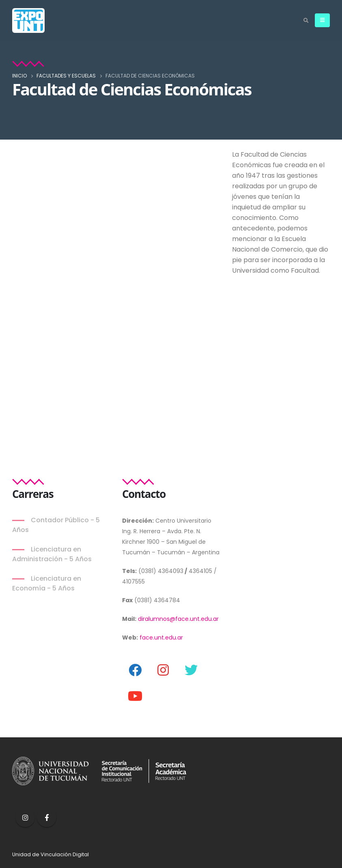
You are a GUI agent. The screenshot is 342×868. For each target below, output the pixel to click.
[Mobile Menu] (322, 20)
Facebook (47, 817)
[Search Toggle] (306, 21)
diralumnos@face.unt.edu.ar (178, 619)
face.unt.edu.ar (161, 638)
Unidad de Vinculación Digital (51, 854)
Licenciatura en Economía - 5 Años (47, 583)
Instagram (25, 817)
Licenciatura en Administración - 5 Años (52, 554)
